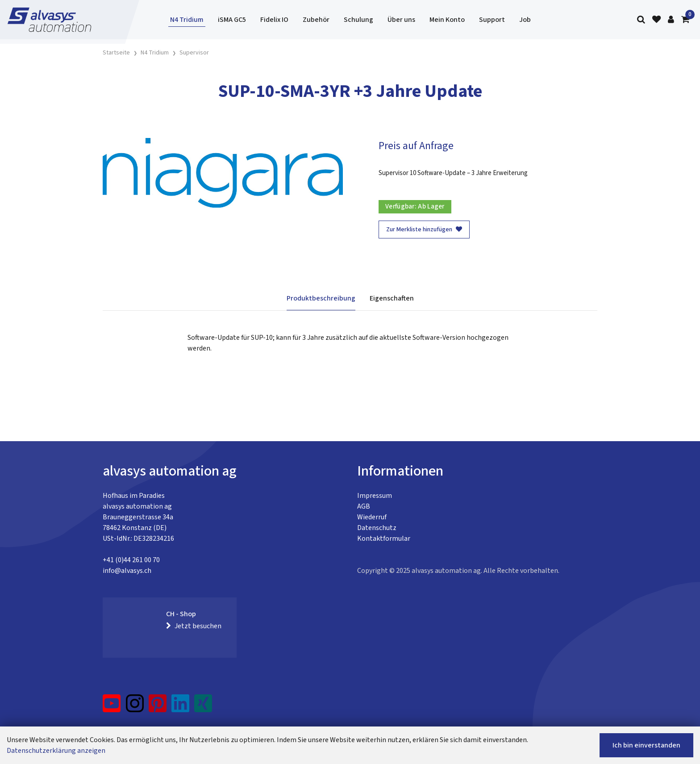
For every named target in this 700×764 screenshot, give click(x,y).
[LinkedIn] (181, 707)
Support (492, 20)
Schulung (358, 20)
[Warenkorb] (685, 20)
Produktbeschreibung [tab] (321, 298)
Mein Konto (447, 20)
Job (525, 20)
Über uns (401, 20)
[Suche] (641, 20)
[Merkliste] (656, 20)
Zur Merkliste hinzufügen (424, 230)
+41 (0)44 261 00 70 (131, 560)
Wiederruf (372, 517)
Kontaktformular (384, 539)
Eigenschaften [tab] (392, 298)
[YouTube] (112, 707)
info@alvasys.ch (127, 571)
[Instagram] (135, 707)
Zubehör (316, 20)
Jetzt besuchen (194, 626)
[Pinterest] (158, 707)
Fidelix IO (274, 20)
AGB (364, 506)
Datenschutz (377, 528)
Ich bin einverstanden (646, 745)
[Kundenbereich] (671, 20)
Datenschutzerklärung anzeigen (56, 751)
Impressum (375, 496)
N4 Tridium (187, 20)
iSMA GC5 (232, 20)
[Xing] (203, 707)
